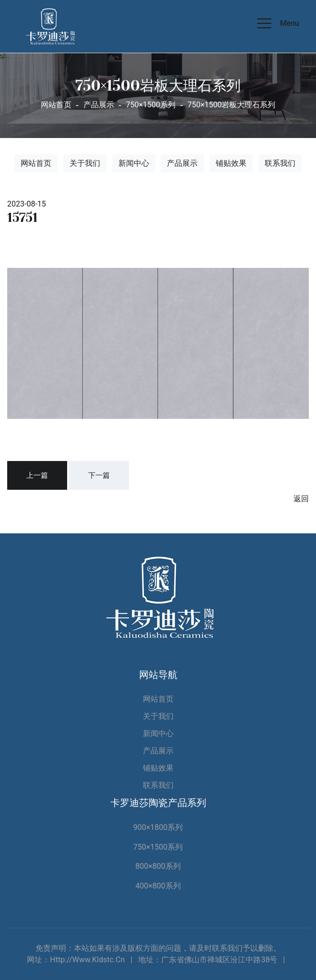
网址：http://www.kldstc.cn (76, 960)
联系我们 (280, 163)
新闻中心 (134, 163)
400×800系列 (158, 886)
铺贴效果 (231, 163)
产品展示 (182, 163)
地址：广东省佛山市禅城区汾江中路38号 (208, 960)
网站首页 (56, 105)
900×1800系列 (158, 827)
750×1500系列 (158, 847)
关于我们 (85, 163)
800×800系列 (158, 866)
